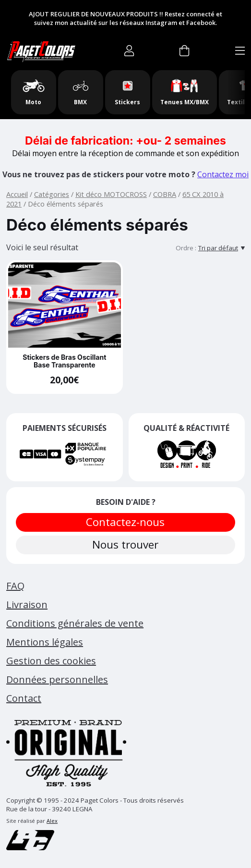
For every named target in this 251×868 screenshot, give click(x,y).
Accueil (17, 194)
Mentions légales (45, 642)
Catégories (52, 194)
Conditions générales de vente (75, 623)
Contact (24, 698)
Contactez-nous (126, 522)
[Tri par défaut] (221, 248)
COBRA (165, 194)
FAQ (15, 586)
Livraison (27, 605)
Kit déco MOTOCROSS (111, 194)
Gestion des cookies (51, 661)
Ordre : (186, 248)
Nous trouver (126, 544)
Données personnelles (57, 679)
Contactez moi (223, 174)
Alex (52, 821)
